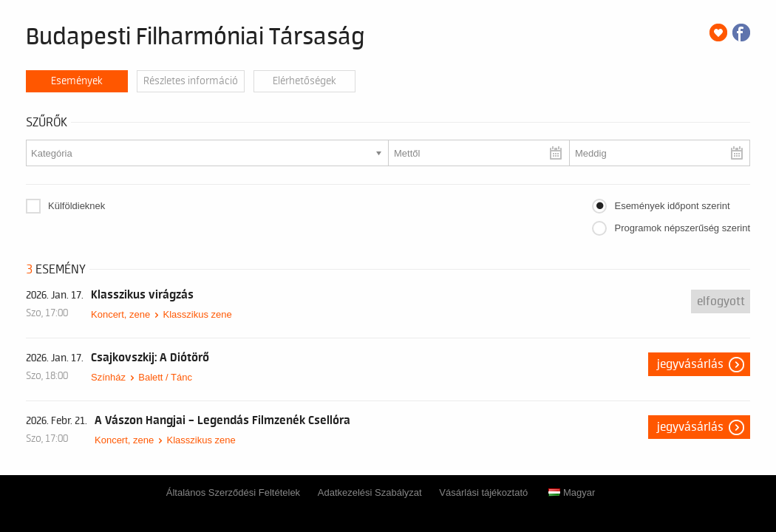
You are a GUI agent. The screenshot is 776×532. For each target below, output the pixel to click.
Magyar (572, 492)
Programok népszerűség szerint (682, 228)
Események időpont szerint (672, 206)
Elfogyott (721, 301)
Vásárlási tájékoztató (483, 492)
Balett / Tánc (165, 377)
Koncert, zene (120, 314)
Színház (108, 377)
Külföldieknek (76, 206)
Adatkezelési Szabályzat (370, 492)
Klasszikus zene (197, 314)
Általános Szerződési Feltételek (233, 492)
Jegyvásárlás (690, 364)
